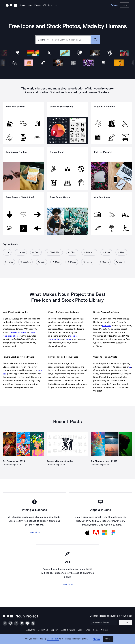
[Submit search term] (95, 40)
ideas (68, 339)
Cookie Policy (53, 639)
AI (130, 367)
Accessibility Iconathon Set (60, 461)
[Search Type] (43, 40)
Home (23, 5)
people (73, 336)
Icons (30, 5)
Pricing (114, 5)
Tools (50, 5)
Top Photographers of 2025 (104, 461)
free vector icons (18, 332)
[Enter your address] (104, 622)
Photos (37, 5)
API (44, 5)
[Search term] (70, 40)
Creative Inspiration (12, 464)
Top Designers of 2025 (14, 461)
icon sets (107, 326)
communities (54, 339)
